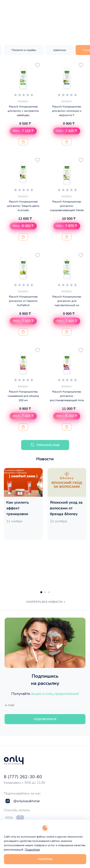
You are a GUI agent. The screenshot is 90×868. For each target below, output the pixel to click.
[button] (23, 131)
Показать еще (45, 445)
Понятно (45, 859)
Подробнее (32, 850)
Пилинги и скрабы (24, 50)
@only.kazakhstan (22, 801)
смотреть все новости (46, 602)
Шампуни (60, 50)
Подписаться (45, 719)
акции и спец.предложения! (55, 694)
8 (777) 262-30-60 (23, 777)
